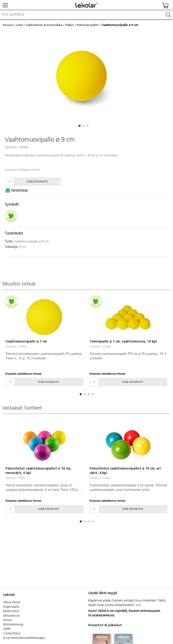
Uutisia (7, 620)
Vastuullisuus (11, 616)
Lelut (20, 25)
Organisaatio (11, 607)
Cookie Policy (12, 634)
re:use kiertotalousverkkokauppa (24, 638)
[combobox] (86, 15)
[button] (80, 126)
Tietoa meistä (12, 602)
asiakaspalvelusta (103, 616)
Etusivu (8, 25)
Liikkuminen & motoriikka (44, 25)
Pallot (69, 25)
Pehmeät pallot (88, 25)
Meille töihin (11, 611)
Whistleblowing (13, 625)
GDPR (7, 629)
